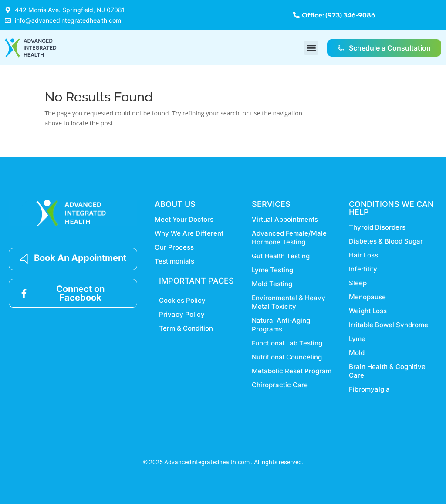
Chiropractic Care (280, 385)
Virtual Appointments (285, 219)
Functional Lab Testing (287, 343)
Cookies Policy (182, 300)
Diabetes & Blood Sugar (386, 241)
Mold (357, 353)
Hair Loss (363, 255)
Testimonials (174, 261)
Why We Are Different (189, 233)
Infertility (363, 269)
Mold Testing (272, 284)
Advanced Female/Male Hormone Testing (289, 238)
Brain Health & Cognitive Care (387, 371)
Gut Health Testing (281, 256)
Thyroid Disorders (377, 227)
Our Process (174, 247)
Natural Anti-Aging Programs (281, 325)
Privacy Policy (182, 314)
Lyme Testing (272, 270)
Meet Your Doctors (184, 219)
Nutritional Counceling (287, 357)
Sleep (358, 283)
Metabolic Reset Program (292, 371)
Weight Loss (368, 311)
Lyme (357, 339)
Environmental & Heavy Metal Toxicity (289, 302)
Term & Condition (186, 328)
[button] (311, 48)
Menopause (367, 297)
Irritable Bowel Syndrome (389, 325)
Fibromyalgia (369, 389)
